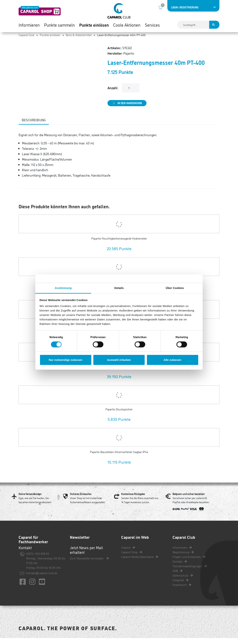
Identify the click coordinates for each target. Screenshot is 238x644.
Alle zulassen (172, 360)
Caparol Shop (132, 558)
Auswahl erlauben (119, 360)
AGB (177, 577)
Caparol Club (26, 41)
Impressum (182, 591)
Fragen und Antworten (189, 563)
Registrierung (183, 558)
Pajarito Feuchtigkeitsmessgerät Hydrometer (119, 244)
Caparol (128, 553)
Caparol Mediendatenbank (140, 563)
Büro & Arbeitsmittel (79, 41)
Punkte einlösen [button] (94, 26)
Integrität (180, 586)
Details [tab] (119, 288)
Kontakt (180, 567)
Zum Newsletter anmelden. (89, 564)
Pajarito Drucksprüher (119, 415)
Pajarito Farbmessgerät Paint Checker (119, 372)
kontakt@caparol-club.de (42, 579)
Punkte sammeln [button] (59, 26)
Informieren (182, 553)
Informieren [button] (29, 26)
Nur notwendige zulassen (66, 360)
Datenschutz (183, 581)
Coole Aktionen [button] (127, 26)
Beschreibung (34, 126)
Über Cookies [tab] (175, 288)
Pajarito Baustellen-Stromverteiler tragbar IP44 (119, 458)
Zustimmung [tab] (63, 288)
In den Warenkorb (127, 109)
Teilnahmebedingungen (190, 572)
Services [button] (152, 26)
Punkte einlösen (50, 41)
